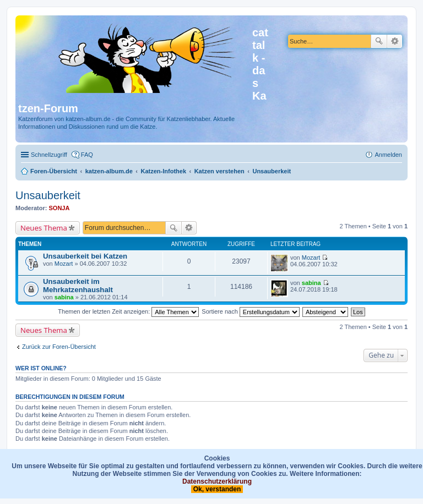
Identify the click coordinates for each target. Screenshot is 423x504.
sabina (64, 297)
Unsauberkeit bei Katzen (85, 256)
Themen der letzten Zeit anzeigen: (128, 311)
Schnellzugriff (49, 155)
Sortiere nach (250, 311)
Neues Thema (44, 228)
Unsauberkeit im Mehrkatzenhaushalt (78, 286)
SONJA (59, 208)
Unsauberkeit (48, 195)
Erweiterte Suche (395, 41)
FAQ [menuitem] (87, 155)
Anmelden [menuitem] (388, 155)
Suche (379, 41)
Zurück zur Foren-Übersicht (59, 347)
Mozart (64, 264)
